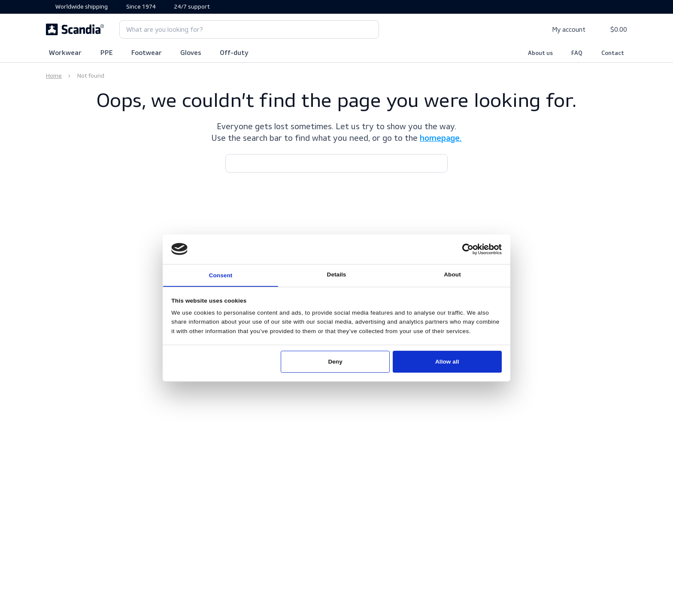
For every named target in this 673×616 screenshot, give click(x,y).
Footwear (147, 53)
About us (540, 53)
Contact (613, 53)
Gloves (191, 53)
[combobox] (249, 29)
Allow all (447, 362)
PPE (107, 53)
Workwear (65, 53)
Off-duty (234, 53)
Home (54, 76)
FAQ (577, 53)
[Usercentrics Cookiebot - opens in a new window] (468, 249)
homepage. (441, 139)
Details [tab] (337, 275)
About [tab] (452, 275)
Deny (335, 362)
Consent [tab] (221, 275)
